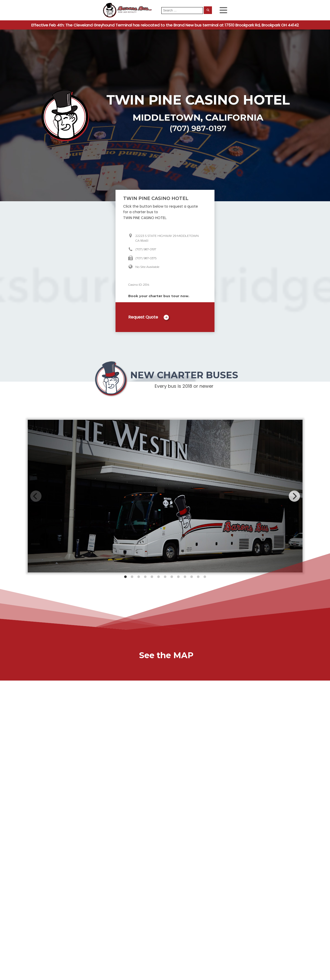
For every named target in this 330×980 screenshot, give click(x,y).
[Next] (294, 496)
